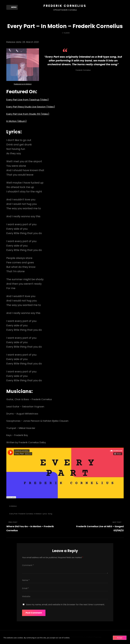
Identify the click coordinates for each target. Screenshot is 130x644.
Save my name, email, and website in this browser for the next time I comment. (65, 605)
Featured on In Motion (23, 84)
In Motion (13, 506)
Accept (120, 638)
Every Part (13, 514)
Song (50, 514)
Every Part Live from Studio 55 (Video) (28, 114)
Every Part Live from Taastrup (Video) (28, 100)
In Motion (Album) (17, 121)
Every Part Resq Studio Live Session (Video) (31, 107)
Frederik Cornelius (65, 6)
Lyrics (45, 514)
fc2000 (67, 33)
